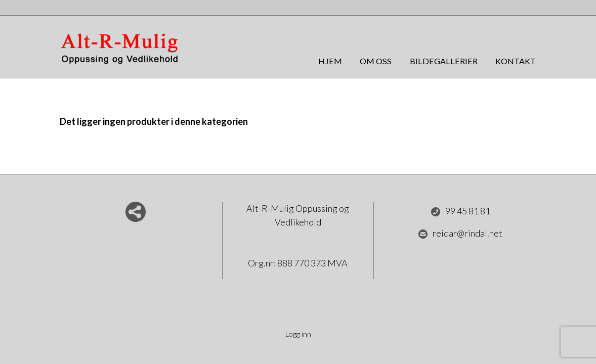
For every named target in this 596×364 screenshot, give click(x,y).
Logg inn (298, 334)
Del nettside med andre (136, 212)
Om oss (376, 61)
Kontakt (516, 61)
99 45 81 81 (460, 211)
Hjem (330, 61)
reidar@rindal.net (460, 234)
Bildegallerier (444, 61)
